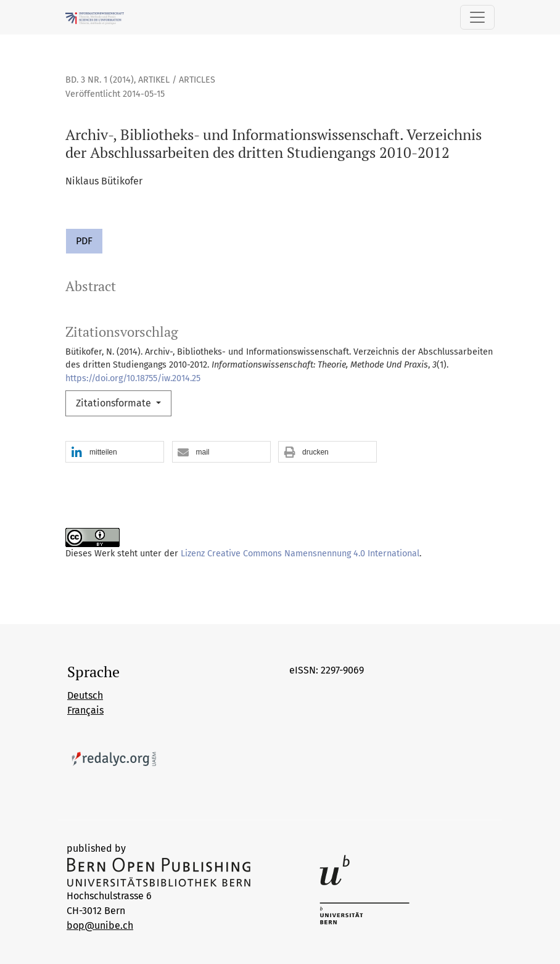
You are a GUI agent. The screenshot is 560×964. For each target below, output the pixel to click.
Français (85, 710)
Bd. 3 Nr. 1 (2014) (100, 80)
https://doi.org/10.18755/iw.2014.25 (133, 378)
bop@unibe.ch (100, 925)
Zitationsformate (115, 403)
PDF (84, 241)
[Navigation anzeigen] (477, 17)
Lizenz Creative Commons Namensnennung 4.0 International (300, 554)
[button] (115, 452)
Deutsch (85, 695)
